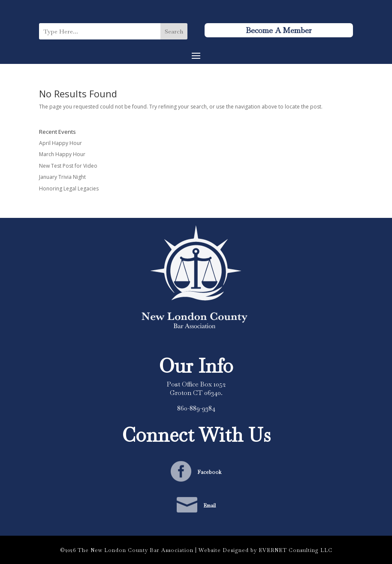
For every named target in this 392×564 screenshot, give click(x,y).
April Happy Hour (60, 143)
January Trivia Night (62, 177)
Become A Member (279, 30)
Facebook (209, 472)
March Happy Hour (62, 154)
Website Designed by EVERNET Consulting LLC (265, 550)
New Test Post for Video (68, 166)
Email (210, 506)
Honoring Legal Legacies (69, 189)
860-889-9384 (196, 408)
